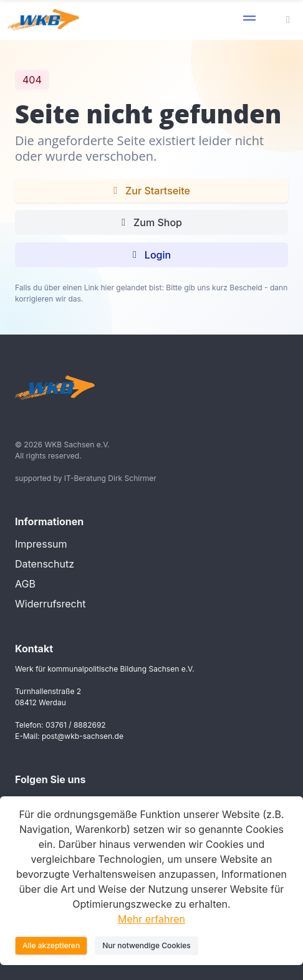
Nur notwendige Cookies (147, 945)
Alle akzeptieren (51, 945)
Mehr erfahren (151, 919)
